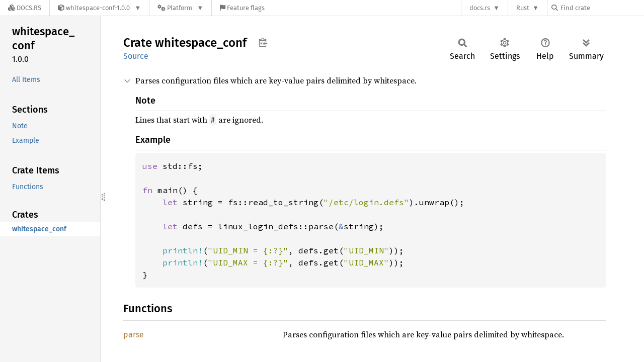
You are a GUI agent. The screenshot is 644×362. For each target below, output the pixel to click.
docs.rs (480, 8)
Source (136, 56)
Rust (523, 8)
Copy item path (263, 42)
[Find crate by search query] (602, 8)
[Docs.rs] (25, 8)
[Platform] (180, 8)
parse (134, 335)
